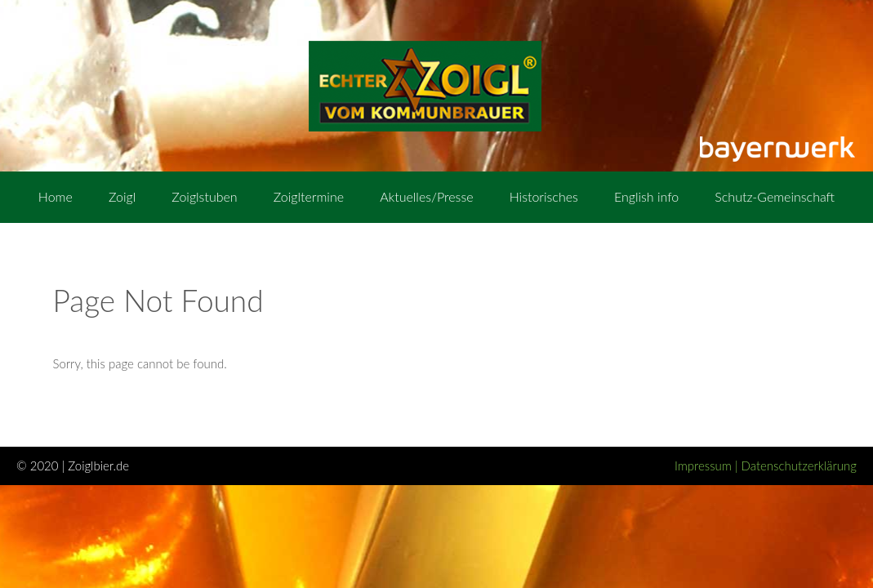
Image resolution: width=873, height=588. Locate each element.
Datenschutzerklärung (799, 465)
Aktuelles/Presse (426, 196)
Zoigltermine (309, 196)
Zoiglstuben (204, 196)
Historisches (544, 196)
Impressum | (708, 465)
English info (646, 196)
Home (56, 196)
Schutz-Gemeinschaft (775, 196)
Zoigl (122, 196)
